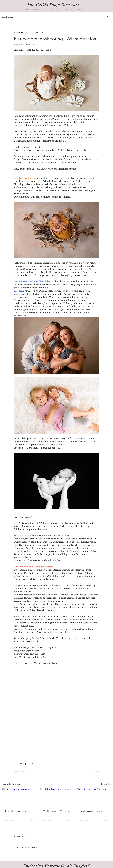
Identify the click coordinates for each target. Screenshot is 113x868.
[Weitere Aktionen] (98, 32)
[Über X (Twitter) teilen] (21, 764)
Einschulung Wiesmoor (16, 811)
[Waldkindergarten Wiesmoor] (57, 798)
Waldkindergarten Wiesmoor (56, 811)
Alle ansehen (105, 784)
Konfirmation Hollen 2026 (92, 811)
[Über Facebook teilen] (15, 764)
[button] (26, 9)
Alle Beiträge (8, 17)
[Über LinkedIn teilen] (26, 764)
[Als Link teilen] (32, 764)
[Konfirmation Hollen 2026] (94, 798)
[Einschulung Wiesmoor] (19, 798)
